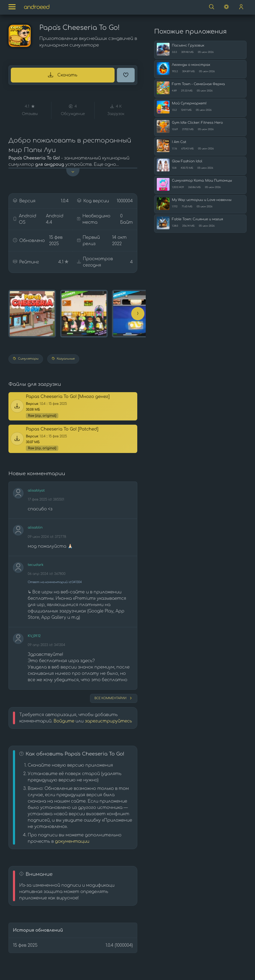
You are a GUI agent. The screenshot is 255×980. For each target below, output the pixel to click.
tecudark (36, 565)
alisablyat (36, 491)
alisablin (35, 528)
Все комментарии (114, 698)
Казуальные (63, 359)
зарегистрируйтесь (108, 721)
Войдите (64, 721)
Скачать (63, 75)
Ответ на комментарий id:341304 (55, 582)
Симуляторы (26, 359)
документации (72, 841)
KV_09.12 (34, 636)
